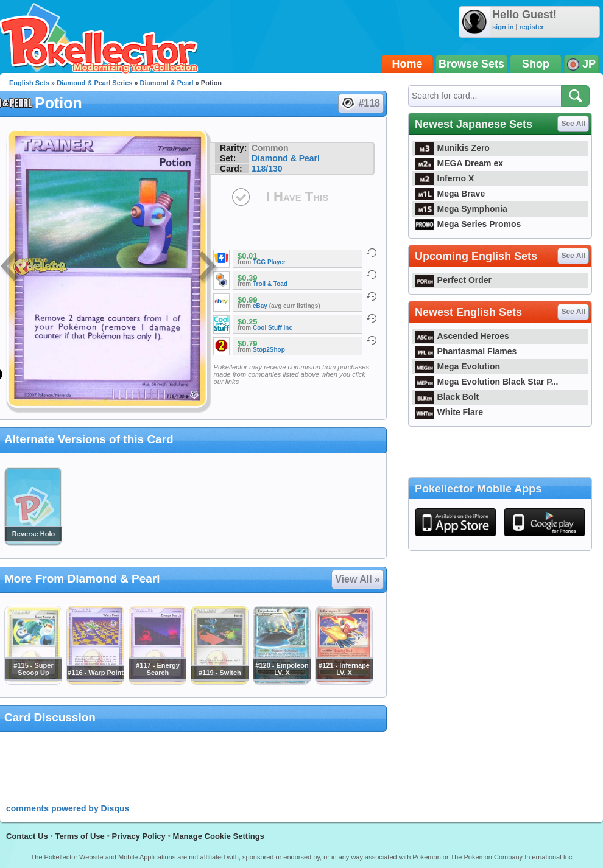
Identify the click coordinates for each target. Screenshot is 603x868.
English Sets (29, 83)
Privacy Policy (139, 836)
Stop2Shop (269, 350)
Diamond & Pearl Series (94, 83)
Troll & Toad (270, 284)
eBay (260, 306)
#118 (360, 103)
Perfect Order (453, 280)
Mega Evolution (457, 366)
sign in (503, 27)
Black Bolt (447, 397)
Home (407, 64)
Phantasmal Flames (466, 351)
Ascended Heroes (462, 336)
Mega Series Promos (468, 224)
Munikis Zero (452, 148)
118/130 (267, 169)
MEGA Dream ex (459, 163)
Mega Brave (450, 194)
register (531, 27)
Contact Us (27, 836)
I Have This (297, 196)
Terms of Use (79, 836)
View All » (358, 579)
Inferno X (444, 178)
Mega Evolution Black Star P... (487, 382)
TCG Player (269, 262)
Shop (536, 64)
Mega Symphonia (461, 209)
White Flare (449, 412)
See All (573, 124)
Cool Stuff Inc (273, 328)
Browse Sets (471, 64)
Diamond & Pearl (167, 83)
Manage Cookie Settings (219, 836)
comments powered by (68, 808)
